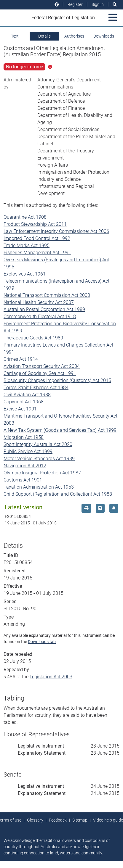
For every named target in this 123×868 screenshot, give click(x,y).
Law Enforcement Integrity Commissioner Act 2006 (56, 231)
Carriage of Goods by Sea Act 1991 (40, 373)
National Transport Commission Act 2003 (47, 295)
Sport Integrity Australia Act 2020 (38, 444)
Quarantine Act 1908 (25, 217)
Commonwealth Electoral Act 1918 (40, 317)
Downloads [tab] (104, 36)
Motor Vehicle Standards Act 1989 (39, 459)
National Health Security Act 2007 (39, 302)
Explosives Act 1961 (25, 274)
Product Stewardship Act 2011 (35, 224)
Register (75, 4)
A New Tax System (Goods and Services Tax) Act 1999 (60, 430)
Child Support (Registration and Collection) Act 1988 (58, 494)
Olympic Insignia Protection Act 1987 (42, 473)
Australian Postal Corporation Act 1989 (44, 309)
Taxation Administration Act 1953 (39, 487)
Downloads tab (42, 642)
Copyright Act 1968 (24, 402)
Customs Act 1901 (23, 480)
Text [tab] (15, 36)
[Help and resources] (57, 5)
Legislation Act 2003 (51, 677)
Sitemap (80, 820)
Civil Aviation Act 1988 (27, 395)
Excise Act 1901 (20, 409)
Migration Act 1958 (24, 437)
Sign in (98, 4)
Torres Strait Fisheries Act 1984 (36, 388)
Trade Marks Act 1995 (27, 245)
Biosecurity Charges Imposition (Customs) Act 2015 (57, 380)
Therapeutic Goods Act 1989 (33, 338)
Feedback (58, 820)
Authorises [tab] (74, 36)
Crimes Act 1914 (21, 359)
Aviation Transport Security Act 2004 (42, 366)
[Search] (115, 5)
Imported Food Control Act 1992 (37, 238)
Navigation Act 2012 (25, 466)
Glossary (35, 820)
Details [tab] (44, 36)
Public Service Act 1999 (28, 451)
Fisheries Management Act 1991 (37, 253)
